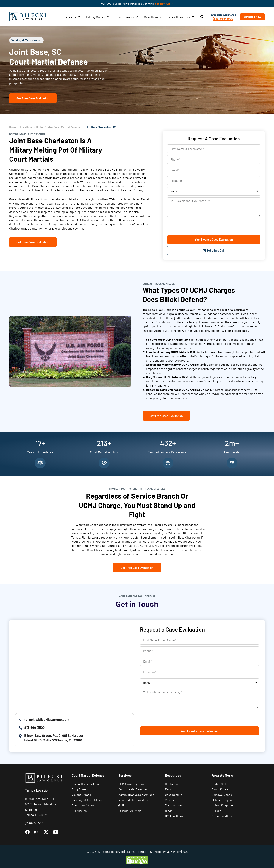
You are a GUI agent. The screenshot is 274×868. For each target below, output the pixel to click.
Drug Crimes (80, 789)
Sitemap (131, 851)
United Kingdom (222, 805)
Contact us (172, 784)
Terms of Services (150, 851)
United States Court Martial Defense (58, 127)
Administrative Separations (136, 795)
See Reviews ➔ (164, 4)
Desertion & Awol (83, 805)
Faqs (168, 789)
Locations (26, 127)
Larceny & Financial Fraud (88, 800)
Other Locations (222, 816)
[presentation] (196, 226)
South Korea (220, 789)
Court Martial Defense (133, 789)
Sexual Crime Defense (86, 784)
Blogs (169, 811)
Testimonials (173, 805)
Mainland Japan (222, 800)
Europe (217, 811)
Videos (169, 800)
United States (221, 784)
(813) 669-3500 (223, 18)
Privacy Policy (172, 851)
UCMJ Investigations (132, 784)
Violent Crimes (81, 795)
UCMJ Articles (174, 816)
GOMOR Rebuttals (130, 811)
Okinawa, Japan (222, 795)
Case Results (174, 795)
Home (13, 127)
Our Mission (79, 811)
